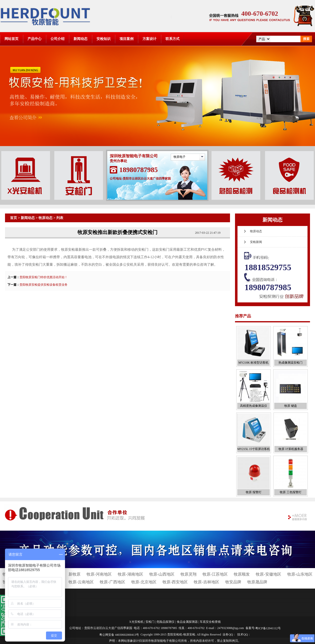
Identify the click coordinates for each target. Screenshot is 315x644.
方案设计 (149, 39)
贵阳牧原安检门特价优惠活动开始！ (43, 277)
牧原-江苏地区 (215, 574)
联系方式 (172, 39)
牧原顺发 (242, 574)
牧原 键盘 (291, 406)
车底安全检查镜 (210, 622)
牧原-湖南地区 (130, 574)
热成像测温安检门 (290, 363)
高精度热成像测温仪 (253, 406)
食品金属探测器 (187, 622)
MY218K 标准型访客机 (253, 363)
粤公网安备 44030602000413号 (119, 635)
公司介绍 (57, 39)
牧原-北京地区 (144, 582)
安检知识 (103, 39)
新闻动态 (80, 39)
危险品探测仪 (165, 622)
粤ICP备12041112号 (268, 628)
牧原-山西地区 (162, 574)
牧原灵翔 (188, 574)
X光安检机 (136, 622)
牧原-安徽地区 (268, 574)
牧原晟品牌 (257, 582)
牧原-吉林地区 (206, 582)
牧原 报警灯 (254, 492)
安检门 (150, 622)
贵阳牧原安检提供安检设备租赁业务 (43, 285)
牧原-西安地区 (175, 582)
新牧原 (74, 574)
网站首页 (11, 39)
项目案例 (126, 39)
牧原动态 (45, 218)
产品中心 (34, 39)
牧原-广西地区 (112, 582)
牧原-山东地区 (300, 574)
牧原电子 (179, 157)
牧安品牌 (233, 582)
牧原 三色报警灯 (291, 492)
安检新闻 (256, 242)
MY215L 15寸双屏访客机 (254, 449)
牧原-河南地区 (99, 574)
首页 (13, 218)
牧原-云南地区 (81, 582)
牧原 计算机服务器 (291, 449)
